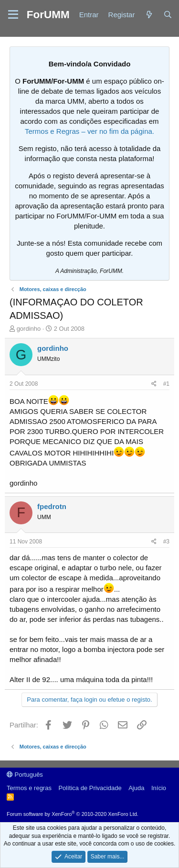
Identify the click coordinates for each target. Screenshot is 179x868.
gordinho (29, 329)
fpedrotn (52, 506)
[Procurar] (168, 15)
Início (159, 788)
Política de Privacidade (90, 788)
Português (25, 775)
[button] (13, 15)
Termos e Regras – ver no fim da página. (89, 131)
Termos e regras (29, 788)
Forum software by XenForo (73, 814)
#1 (166, 384)
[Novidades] (149, 15)
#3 (166, 542)
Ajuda (136, 788)
